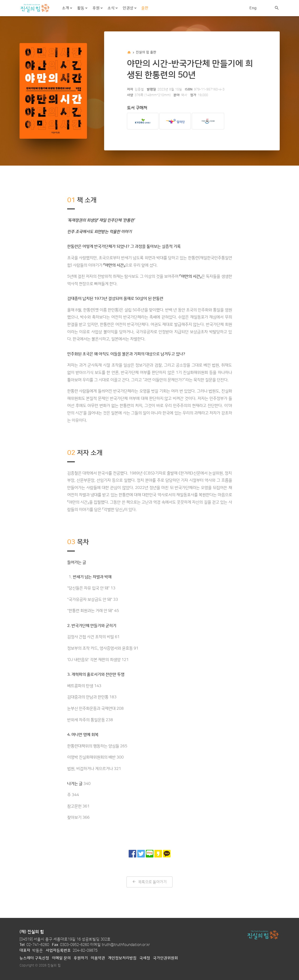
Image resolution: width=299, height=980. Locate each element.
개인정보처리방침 (122, 958)
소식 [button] (111, 8)
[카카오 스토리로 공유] (158, 854)
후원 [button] (96, 8)
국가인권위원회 (165, 958)
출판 (145, 8)
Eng (253, 8)
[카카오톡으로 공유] (167, 854)
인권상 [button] (129, 8)
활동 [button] (81, 8)
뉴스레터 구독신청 (34, 958)
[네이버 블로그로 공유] (150, 854)
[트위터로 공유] (141, 854)
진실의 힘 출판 (146, 52)
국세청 (145, 958)
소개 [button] (66, 8)
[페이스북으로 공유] (132, 854)
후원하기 (81, 958)
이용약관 (98, 958)
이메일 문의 (61, 958)
